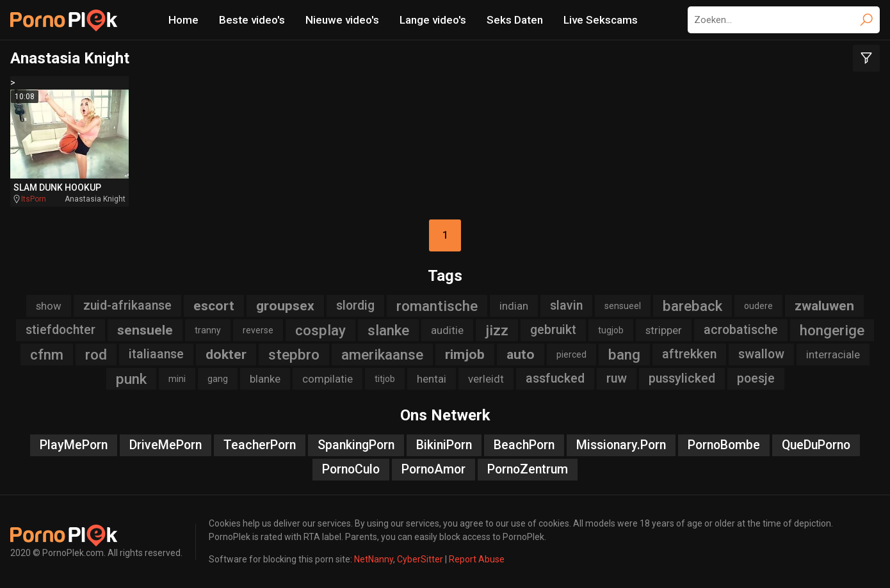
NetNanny (374, 559)
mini (177, 379)
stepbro (294, 354)
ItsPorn (34, 199)
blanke (265, 379)
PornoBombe (724, 445)
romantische (437, 306)
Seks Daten (515, 20)
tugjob (611, 330)
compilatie (328, 379)
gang (218, 379)
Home (183, 20)
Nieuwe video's (342, 20)
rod (96, 354)
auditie (447, 330)
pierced (571, 354)
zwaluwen (824, 306)
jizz (497, 330)
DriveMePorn (166, 445)
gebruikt (553, 330)
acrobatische (741, 330)
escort (214, 306)
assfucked (555, 378)
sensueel (623, 306)
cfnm (47, 354)
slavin (566, 306)
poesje (756, 378)
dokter (226, 354)
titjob (385, 379)
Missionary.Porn (621, 445)
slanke (388, 330)
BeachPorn (524, 445)
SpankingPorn (356, 445)
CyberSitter (420, 559)
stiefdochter (61, 330)
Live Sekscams (601, 20)
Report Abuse (477, 559)
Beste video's (252, 20)
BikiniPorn (444, 445)
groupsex (285, 306)
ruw (617, 378)
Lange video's (433, 20)
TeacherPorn (260, 445)
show (49, 306)
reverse (258, 330)
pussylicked (682, 378)
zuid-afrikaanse (127, 306)
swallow (761, 354)
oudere (758, 306)
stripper (664, 330)
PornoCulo (351, 469)
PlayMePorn (74, 445)
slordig (355, 306)
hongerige (832, 330)
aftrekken (689, 354)
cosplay (320, 330)
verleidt (486, 379)
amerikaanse (382, 354)
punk (131, 379)
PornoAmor (433, 469)
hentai (432, 379)
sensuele (145, 330)
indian (514, 306)
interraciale (833, 354)
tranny (208, 330)
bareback (692, 306)
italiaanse (156, 354)
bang (624, 354)
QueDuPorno (816, 445)
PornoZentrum (528, 469)
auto (521, 354)
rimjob (465, 354)
